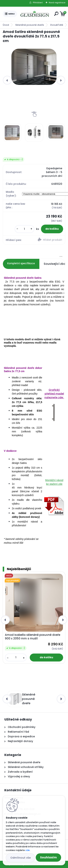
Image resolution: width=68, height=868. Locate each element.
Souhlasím (48, 857)
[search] (56, 14)
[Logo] (35, 14)
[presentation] (7, 80)
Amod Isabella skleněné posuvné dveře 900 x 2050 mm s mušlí (33, 637)
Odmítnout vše (20, 858)
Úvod (6, 25)
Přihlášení (38, 3)
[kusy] (24, 229)
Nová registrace (57, 3)
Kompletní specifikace (21, 263)
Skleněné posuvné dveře (30, 25)
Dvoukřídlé (57, 25)
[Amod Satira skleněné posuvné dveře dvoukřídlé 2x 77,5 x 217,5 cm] (34, 67)
